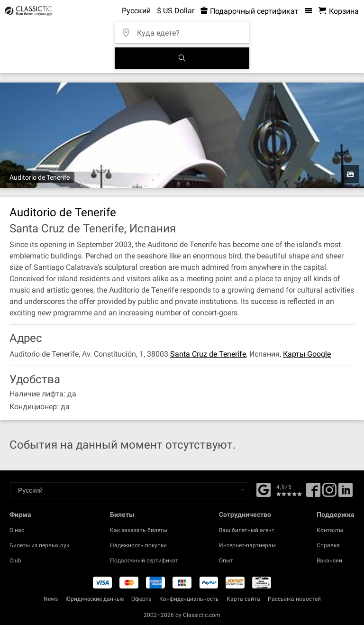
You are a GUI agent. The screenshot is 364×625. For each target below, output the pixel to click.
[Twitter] (329, 493)
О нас (17, 530)
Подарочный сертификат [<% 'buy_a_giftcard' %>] (250, 11)
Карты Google (307, 354)
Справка (328, 545)
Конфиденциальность (189, 599)
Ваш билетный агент (247, 530)
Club (15, 561)
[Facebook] (264, 489)
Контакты (330, 530)
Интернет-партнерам (247, 545)
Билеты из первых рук (39, 545)
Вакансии (329, 561)
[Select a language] (129, 490)
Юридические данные (95, 599)
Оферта (141, 599)
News (51, 599)
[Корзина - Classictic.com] (339, 11)
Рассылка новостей (294, 599)
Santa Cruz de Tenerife (208, 354)
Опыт (226, 561)
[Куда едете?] (185, 30)
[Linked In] (346, 493)
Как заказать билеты (139, 530)
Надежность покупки (138, 545)
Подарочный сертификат (144, 561)
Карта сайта (243, 599)
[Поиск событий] (182, 58)
